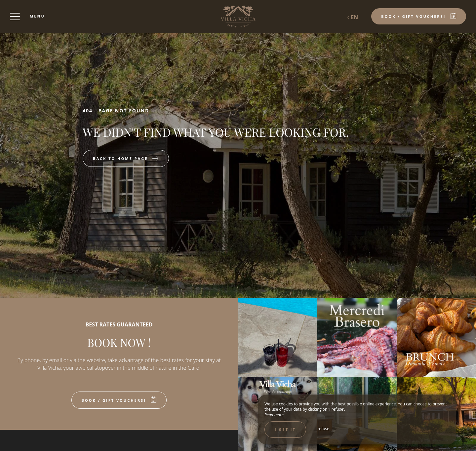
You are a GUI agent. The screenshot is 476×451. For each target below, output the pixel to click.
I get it (285, 429)
